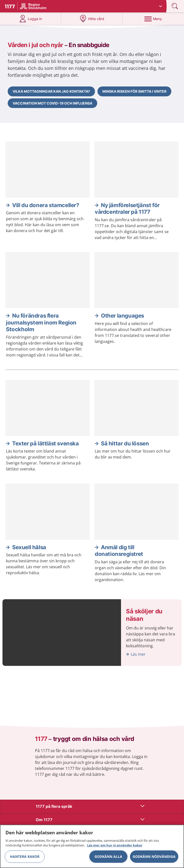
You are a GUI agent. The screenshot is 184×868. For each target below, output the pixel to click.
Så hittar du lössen (125, 443)
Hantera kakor (25, 857)
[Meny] (153, 19)
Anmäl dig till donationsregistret (119, 551)
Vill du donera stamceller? (46, 205)
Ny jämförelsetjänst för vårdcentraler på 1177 (127, 209)
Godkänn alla (108, 857)
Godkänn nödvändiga (154, 857)
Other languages (123, 316)
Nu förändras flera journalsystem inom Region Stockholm (41, 322)
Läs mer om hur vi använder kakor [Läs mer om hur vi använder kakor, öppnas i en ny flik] (115, 846)
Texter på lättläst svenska (46, 443)
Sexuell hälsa (29, 547)
